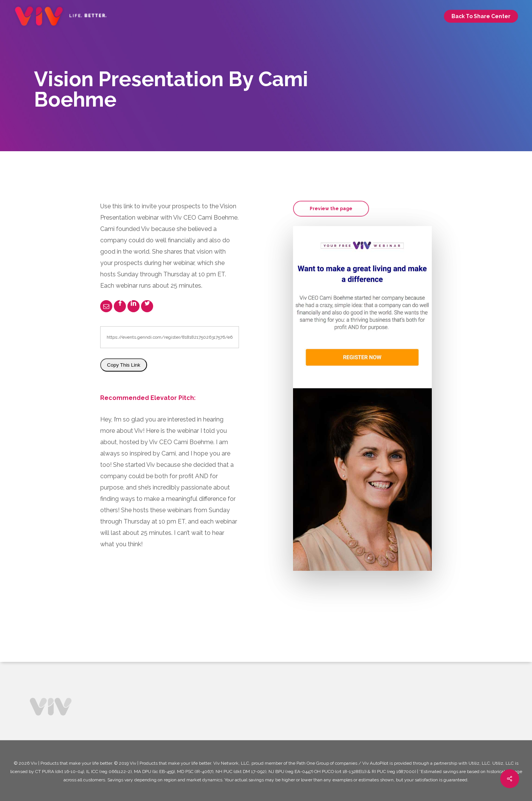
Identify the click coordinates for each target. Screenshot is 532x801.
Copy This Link (124, 365)
